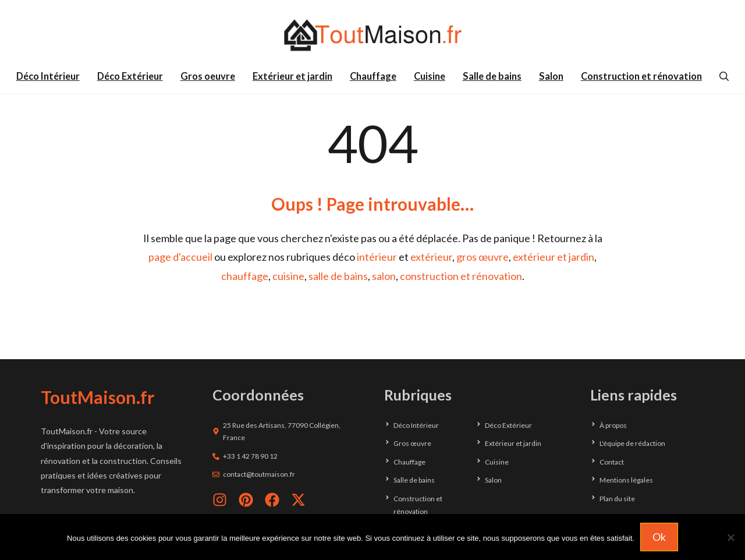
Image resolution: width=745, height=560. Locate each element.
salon (384, 276)
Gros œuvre (412, 443)
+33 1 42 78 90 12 (250, 456)
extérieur (431, 257)
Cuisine (430, 76)
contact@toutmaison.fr (259, 474)
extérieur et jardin (554, 257)
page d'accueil (180, 257)
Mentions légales (626, 480)
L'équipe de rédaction (632, 443)
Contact (612, 462)
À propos (613, 425)
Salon (551, 76)
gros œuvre (483, 257)
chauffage (245, 276)
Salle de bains (492, 76)
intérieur (377, 257)
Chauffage (373, 76)
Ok (659, 537)
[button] (724, 76)
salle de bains (338, 276)
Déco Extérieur (130, 76)
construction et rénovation (461, 276)
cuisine (288, 276)
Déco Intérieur (48, 76)
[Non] (730, 537)
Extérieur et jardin (292, 76)
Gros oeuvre (208, 76)
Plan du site (617, 499)
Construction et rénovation (641, 76)
